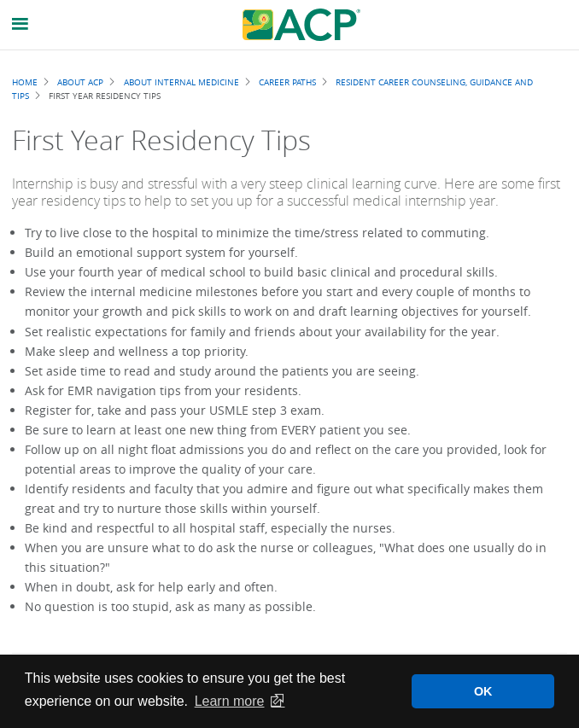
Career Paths (287, 82)
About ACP (80, 82)
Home (25, 82)
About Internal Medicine (181, 82)
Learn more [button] (230, 701)
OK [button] (483, 691)
